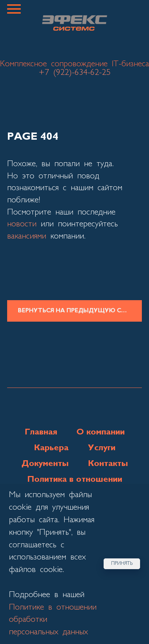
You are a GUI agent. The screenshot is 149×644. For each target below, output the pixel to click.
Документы (45, 464)
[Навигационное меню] (14, 9)
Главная (41, 432)
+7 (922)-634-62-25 (74, 73)
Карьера (51, 448)
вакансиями (27, 236)
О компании (101, 432)
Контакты (108, 464)
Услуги (102, 448)
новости (22, 224)
